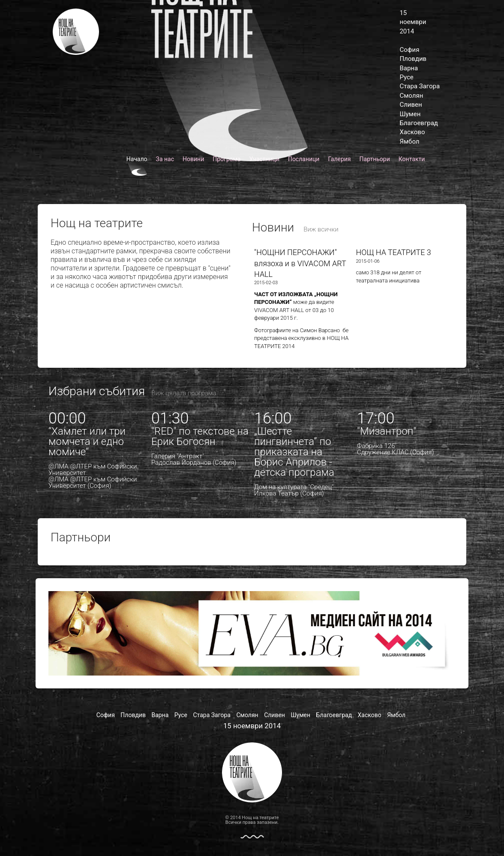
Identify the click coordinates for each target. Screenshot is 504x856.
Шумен (410, 114)
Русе (406, 77)
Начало (137, 159)
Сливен (411, 105)
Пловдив (413, 59)
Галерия (339, 159)
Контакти (412, 159)
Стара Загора (420, 86)
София (409, 50)
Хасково (412, 132)
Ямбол (409, 141)
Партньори (375, 159)
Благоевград (418, 123)
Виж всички (321, 229)
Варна (409, 68)
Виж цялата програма (184, 393)
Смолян (411, 96)
